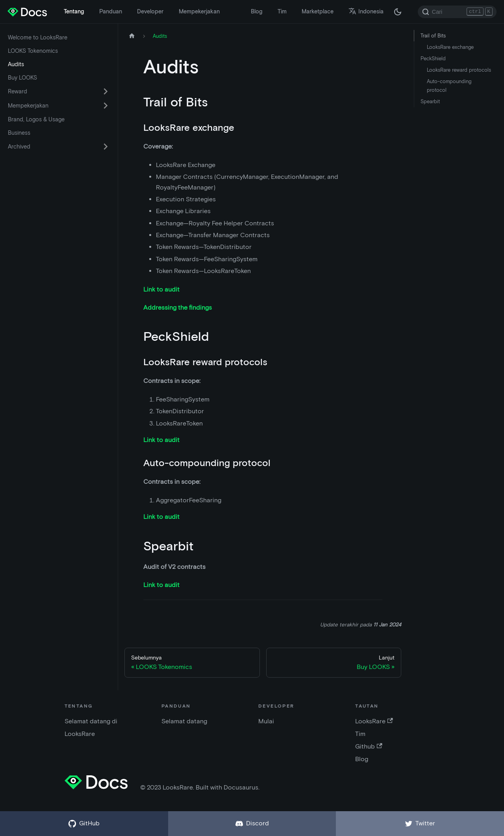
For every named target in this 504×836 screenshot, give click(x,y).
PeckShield (433, 59)
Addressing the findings (178, 307)
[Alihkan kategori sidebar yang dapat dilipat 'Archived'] (106, 147)
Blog (257, 11)
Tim (282, 11)
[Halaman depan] (132, 36)
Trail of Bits (433, 36)
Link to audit (161, 289)
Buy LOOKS (22, 78)
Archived (19, 147)
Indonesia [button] (366, 11)
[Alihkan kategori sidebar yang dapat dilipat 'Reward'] (106, 91)
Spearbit (430, 101)
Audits (16, 64)
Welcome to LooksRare (38, 37)
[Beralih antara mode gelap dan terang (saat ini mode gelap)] (398, 12)
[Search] (457, 12)
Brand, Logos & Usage (36, 119)
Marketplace (318, 11)
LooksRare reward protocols (459, 70)
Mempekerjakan (199, 11)
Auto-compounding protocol (449, 85)
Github (369, 746)
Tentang (74, 11)
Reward (18, 91)
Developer (150, 11)
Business (19, 133)
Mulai (266, 721)
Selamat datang (184, 721)
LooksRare (374, 721)
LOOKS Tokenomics (33, 51)
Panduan (111, 11)
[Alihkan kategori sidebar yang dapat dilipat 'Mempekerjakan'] (106, 106)
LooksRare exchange (450, 47)
